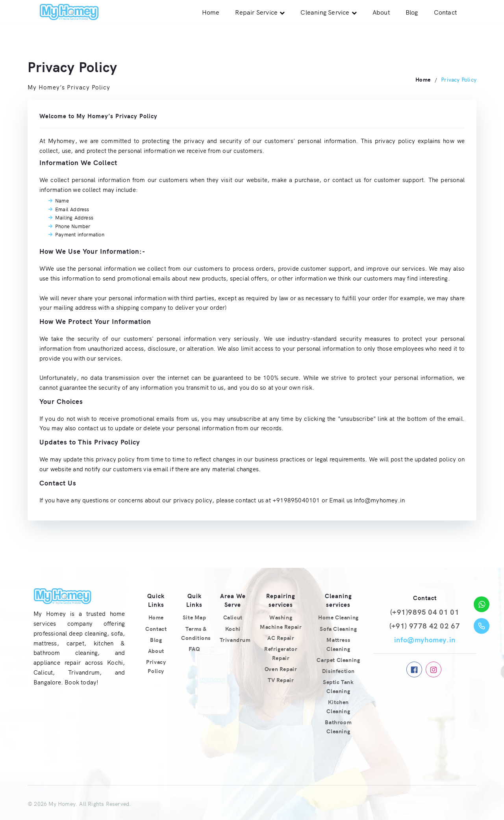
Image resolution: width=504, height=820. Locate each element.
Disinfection (338, 671)
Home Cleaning (338, 617)
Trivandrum (235, 640)
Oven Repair (281, 669)
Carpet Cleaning (338, 660)
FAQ (194, 649)
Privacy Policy (156, 666)
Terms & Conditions (196, 633)
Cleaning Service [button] (325, 12)
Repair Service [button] (256, 12)
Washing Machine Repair (281, 622)
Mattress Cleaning (338, 644)
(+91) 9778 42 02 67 (425, 626)
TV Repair (281, 680)
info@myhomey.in (425, 639)
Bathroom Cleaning (338, 726)
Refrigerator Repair (281, 653)
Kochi (233, 628)
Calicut (233, 617)
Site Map (195, 617)
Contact (445, 12)
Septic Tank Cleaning (338, 686)
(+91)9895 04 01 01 (425, 612)
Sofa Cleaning (338, 628)
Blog (412, 12)
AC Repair (281, 638)
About (381, 12)
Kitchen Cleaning (338, 706)
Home (211, 12)
